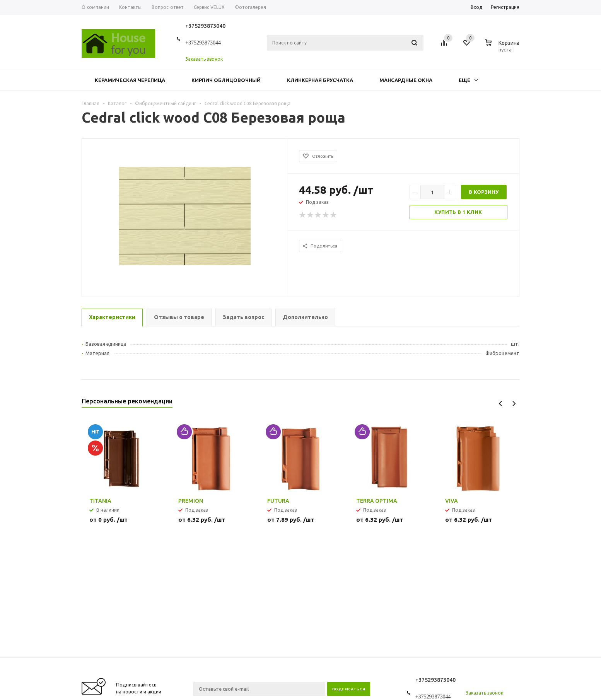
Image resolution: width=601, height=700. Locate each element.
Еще (468, 80)
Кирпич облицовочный (226, 80)
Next (514, 404)
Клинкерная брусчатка (320, 80)
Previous (501, 404)
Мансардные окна (406, 80)
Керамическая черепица (130, 80)
